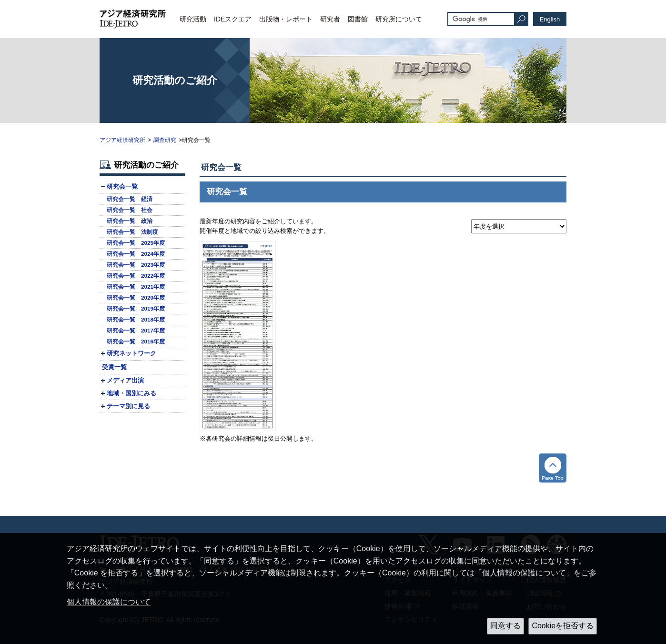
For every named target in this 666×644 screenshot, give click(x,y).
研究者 (330, 19)
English (550, 19)
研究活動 (193, 19)
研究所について (399, 19)
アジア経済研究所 (122, 140)
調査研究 (165, 140)
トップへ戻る (553, 468)
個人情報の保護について (109, 602)
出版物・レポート (286, 19)
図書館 (358, 19)
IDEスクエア (233, 19)
